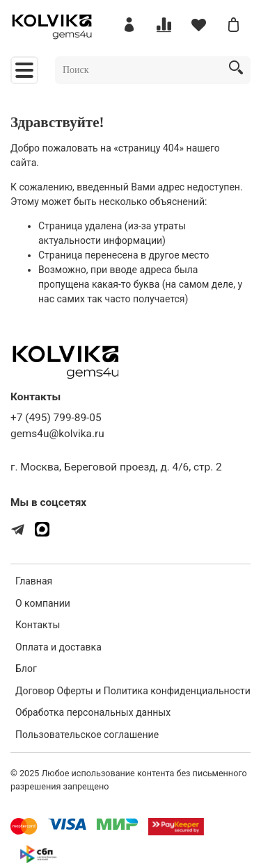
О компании (43, 603)
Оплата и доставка (58, 647)
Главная (34, 581)
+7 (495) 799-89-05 (56, 418)
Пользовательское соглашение (87, 735)
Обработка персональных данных (93, 712)
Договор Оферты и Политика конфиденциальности (133, 691)
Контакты (38, 625)
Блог (26, 669)
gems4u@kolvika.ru (57, 434)
